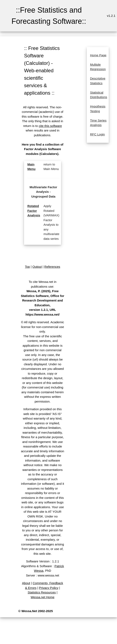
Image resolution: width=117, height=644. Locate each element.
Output (37, 267)
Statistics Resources (42, 592)
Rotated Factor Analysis (34, 211)
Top (27, 267)
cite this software (50, 126)
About (26, 583)
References (52, 267)
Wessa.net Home (43, 597)
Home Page (98, 55)
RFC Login (98, 134)
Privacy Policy (49, 588)
